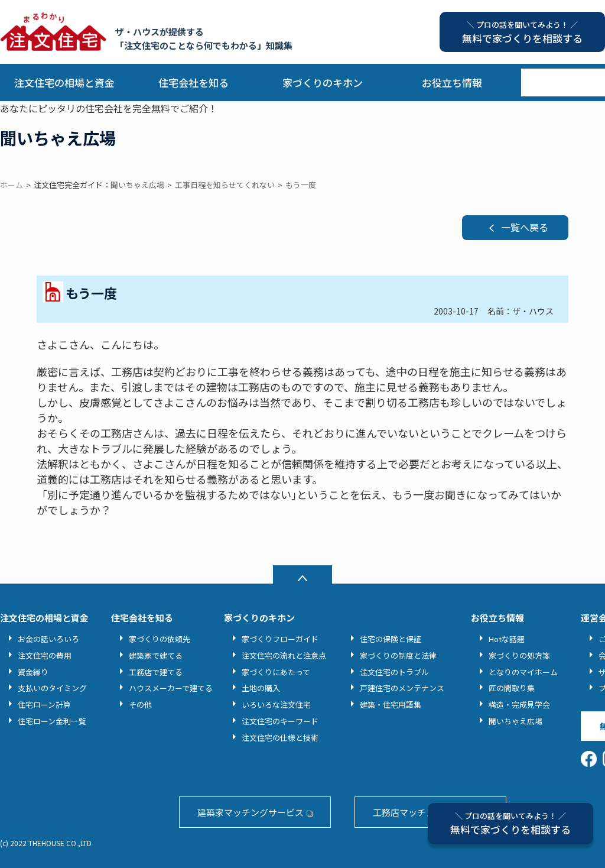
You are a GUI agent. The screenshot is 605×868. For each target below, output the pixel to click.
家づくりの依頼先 (160, 639)
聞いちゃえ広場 (515, 721)
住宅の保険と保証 (391, 639)
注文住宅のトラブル (394, 672)
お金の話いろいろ (48, 639)
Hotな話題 (507, 639)
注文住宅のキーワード (280, 721)
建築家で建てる (156, 655)
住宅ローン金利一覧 (52, 721)
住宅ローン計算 (44, 705)
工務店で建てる (156, 672)
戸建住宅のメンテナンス (402, 688)
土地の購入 (261, 688)
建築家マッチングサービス (251, 812)
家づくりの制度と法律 (398, 655)
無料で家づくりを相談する (510, 823)
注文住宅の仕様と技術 (280, 738)
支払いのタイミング (52, 688)
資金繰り (33, 672)
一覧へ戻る (525, 227)
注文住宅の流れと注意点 (284, 655)
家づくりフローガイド (280, 639)
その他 (140, 705)
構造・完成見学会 (519, 705)
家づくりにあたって (276, 672)
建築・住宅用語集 (391, 705)
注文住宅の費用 (45, 655)
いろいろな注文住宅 (276, 705)
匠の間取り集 (512, 688)
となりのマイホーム (523, 672)
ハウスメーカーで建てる (171, 688)
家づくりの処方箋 (519, 655)
